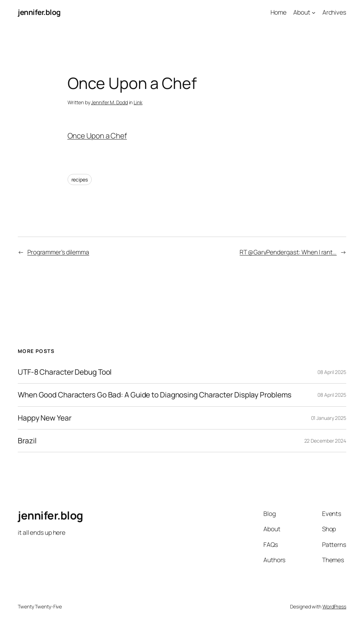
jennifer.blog (39, 12)
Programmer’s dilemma (58, 252)
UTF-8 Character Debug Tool (65, 372)
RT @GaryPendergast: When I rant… (288, 252)
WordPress (334, 606)
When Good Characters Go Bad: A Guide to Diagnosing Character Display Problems (155, 395)
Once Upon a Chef (97, 136)
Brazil (27, 441)
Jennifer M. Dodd (109, 102)
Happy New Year (45, 418)
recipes (80, 180)
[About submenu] (314, 12)
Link (138, 102)
